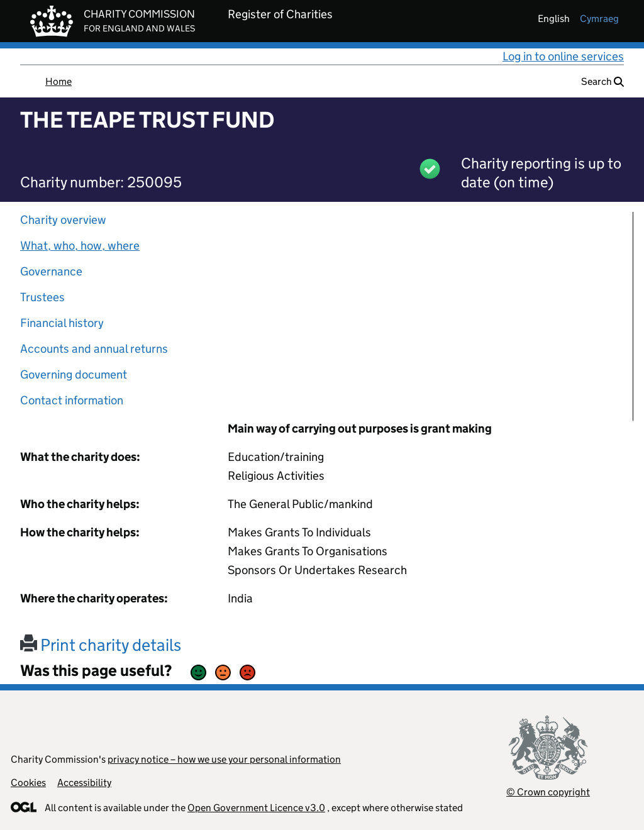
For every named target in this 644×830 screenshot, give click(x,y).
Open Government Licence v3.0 (256, 808)
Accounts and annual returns (94, 349)
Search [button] (602, 81)
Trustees (42, 297)
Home (58, 81)
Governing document (74, 374)
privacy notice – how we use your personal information (224, 759)
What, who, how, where (80, 246)
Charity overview (63, 220)
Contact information (72, 400)
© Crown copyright (548, 792)
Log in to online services (563, 56)
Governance (51, 271)
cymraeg (599, 19)
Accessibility (84, 783)
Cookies (28, 783)
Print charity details (101, 645)
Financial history (62, 323)
